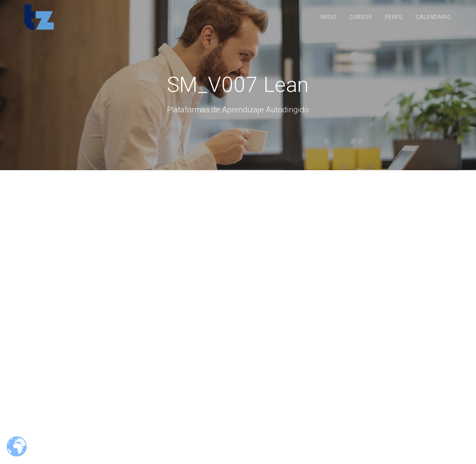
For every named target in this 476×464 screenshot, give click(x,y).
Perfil (394, 17)
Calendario (434, 17)
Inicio (329, 17)
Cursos (361, 17)
